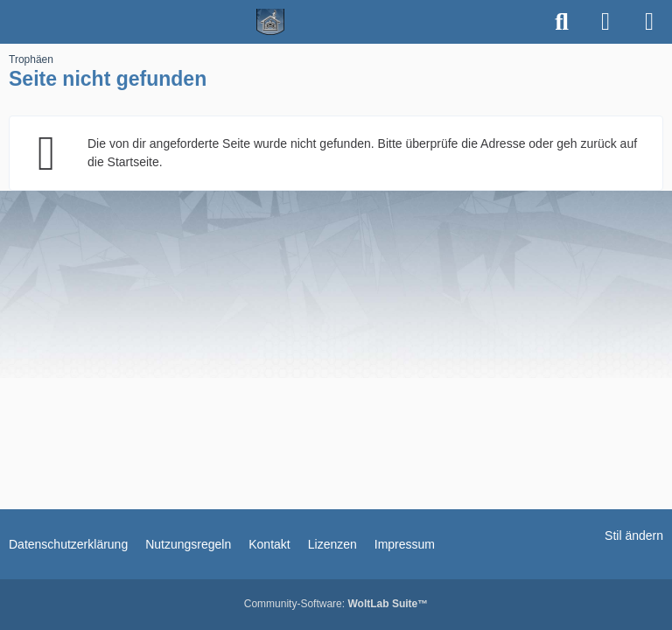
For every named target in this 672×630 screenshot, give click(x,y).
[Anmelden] (605, 22)
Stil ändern (634, 535)
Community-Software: (336, 604)
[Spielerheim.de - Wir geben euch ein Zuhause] (271, 22)
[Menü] (649, 22)
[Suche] (562, 22)
